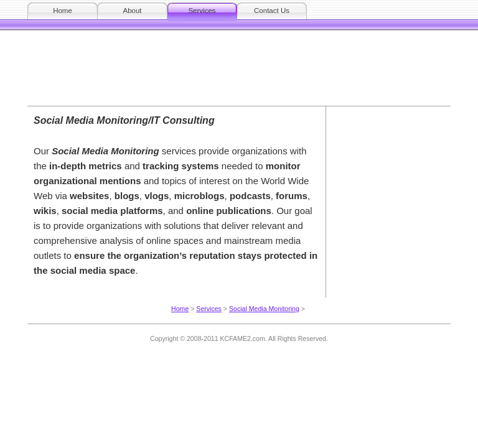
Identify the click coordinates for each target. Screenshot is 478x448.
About (132, 11)
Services (202, 11)
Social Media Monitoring (264, 309)
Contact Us (272, 11)
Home (63, 11)
